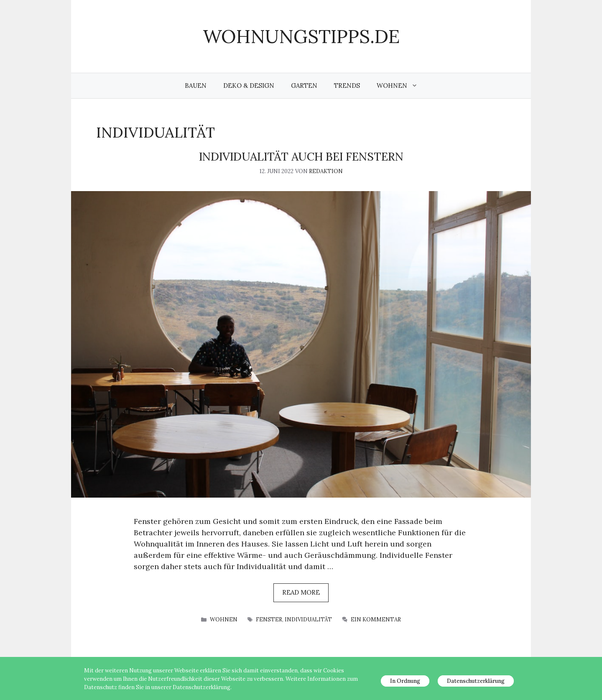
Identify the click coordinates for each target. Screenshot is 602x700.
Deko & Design (249, 86)
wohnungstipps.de (301, 36)
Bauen (196, 86)
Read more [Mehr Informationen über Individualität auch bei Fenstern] (301, 592)
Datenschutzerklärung (476, 681)
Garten (304, 86)
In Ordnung (405, 681)
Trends (347, 86)
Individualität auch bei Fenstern (301, 156)
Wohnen (401, 86)
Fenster (269, 620)
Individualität (308, 620)
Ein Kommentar (376, 620)
